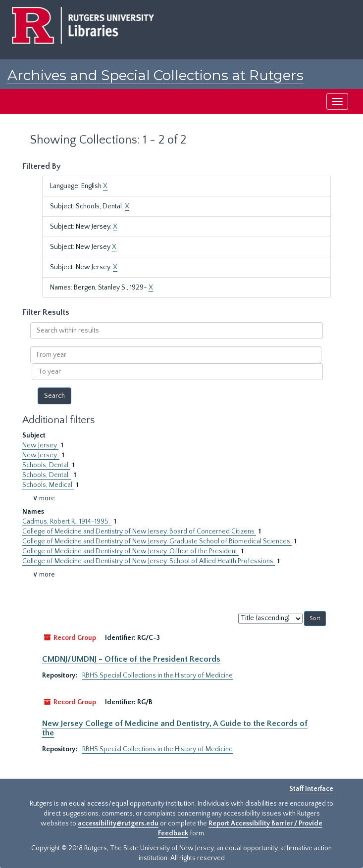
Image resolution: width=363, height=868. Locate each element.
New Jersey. (41, 455)
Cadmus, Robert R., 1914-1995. (67, 522)
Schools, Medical (48, 485)
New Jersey (40, 445)
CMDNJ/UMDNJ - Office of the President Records (131, 659)
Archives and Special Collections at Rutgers (156, 75)
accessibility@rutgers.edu (118, 823)
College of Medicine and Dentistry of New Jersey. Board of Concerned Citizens (139, 531)
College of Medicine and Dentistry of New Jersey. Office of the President (130, 551)
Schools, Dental (46, 465)
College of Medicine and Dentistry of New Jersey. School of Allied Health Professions (149, 561)
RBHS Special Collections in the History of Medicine (157, 675)
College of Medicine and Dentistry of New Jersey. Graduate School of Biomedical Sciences (157, 541)
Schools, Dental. (47, 475)
